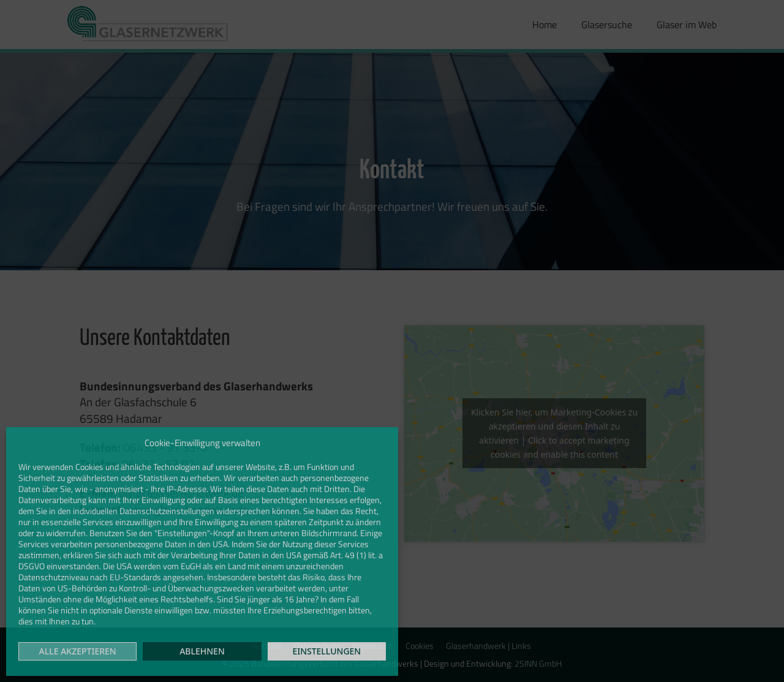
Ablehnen (202, 651)
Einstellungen (326, 651)
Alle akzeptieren (78, 651)
